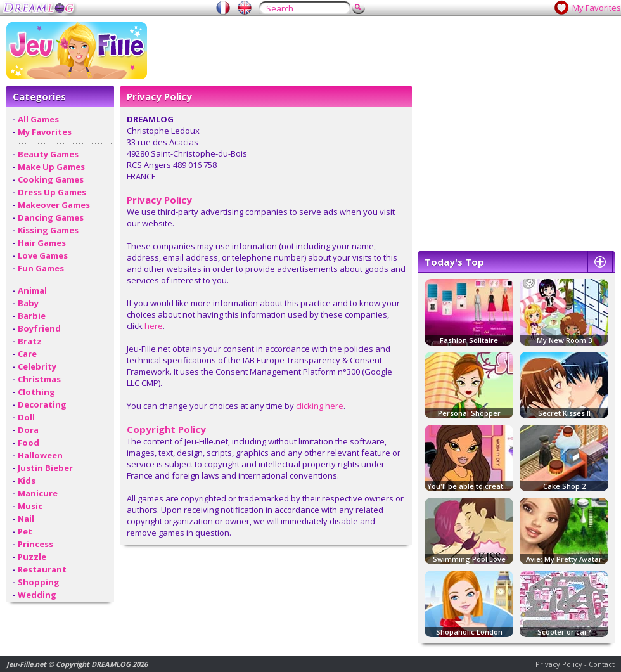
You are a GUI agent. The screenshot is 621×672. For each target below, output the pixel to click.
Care (27, 354)
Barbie (32, 316)
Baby (28, 303)
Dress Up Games (52, 192)
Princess (35, 544)
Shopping (39, 582)
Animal (32, 290)
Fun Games (41, 268)
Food (29, 443)
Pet (25, 531)
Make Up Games (51, 167)
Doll (26, 417)
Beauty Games (48, 154)
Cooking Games (51, 179)
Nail (26, 519)
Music (30, 506)
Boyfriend (39, 328)
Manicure (38, 493)
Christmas (39, 379)
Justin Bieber (45, 468)
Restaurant (42, 569)
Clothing (36, 392)
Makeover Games (54, 205)
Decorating (42, 404)
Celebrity (37, 366)
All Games (38, 119)
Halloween (40, 455)
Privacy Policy (559, 664)
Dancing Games (51, 217)
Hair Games (42, 243)
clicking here (320, 406)
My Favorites (597, 8)
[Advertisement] (448, 111)
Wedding (37, 595)
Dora (28, 430)
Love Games (43, 255)
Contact (602, 664)
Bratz (30, 341)
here (154, 326)
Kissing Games (48, 230)
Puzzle (32, 557)
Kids (27, 481)
